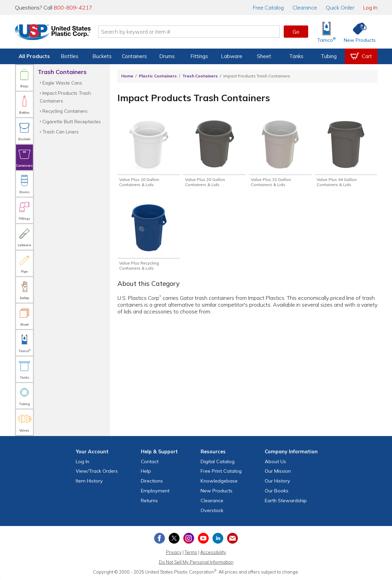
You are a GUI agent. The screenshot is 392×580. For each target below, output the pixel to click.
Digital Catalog (218, 461)
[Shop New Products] (357, 32)
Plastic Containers (158, 76)
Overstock (212, 510)
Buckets (102, 56)
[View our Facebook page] (160, 538)
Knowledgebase (219, 481)
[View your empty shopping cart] (361, 56)
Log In (370, 7)
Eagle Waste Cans (62, 83)
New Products (217, 491)
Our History (277, 481)
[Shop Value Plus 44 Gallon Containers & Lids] (346, 154)
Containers (134, 56)
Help (146, 471)
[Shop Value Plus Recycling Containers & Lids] (149, 238)
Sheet (264, 56)
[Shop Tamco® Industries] (326, 32)
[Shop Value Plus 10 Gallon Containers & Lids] (149, 154)
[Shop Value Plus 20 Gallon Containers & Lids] (214, 154)
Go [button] (296, 32)
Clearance (305, 7)
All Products (34, 56)
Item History (89, 481)
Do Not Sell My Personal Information (196, 562)
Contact (150, 461)
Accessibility (213, 552)
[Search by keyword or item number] (191, 32)
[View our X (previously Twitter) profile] (174, 538)
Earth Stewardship (286, 501)
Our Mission (278, 471)
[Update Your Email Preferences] (232, 538)
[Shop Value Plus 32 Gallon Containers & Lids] (280, 154)
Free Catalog (221, 471)
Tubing (329, 56)
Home (127, 76)
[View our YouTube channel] (203, 538)
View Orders (97, 471)
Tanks (296, 56)
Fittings (199, 56)
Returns (149, 501)
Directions (152, 481)
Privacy (174, 552)
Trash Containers (200, 76)
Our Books (277, 491)
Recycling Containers (65, 111)
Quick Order (340, 7)
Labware (232, 56)
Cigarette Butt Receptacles (72, 121)
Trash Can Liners (61, 132)
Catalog (268, 7)
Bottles (70, 56)
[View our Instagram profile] (189, 538)
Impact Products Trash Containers (65, 97)
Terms (191, 552)
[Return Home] (55, 33)
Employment (155, 491)
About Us (275, 461)
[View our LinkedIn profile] (218, 538)
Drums (167, 56)
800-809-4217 (73, 7)
